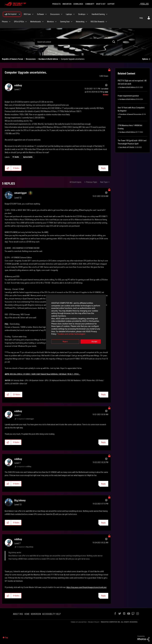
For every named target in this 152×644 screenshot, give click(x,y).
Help (141, 18)
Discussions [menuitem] (55, 14)
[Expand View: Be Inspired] (19, 14)
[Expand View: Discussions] (62, 14)
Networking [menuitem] (80, 22)
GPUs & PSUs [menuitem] (19, 22)
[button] (8, 168)
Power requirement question (128, 96)
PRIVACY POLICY (94, 622)
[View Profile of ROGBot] (106, 95)
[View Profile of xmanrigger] (21, 193)
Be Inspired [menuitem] (12, 14)
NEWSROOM (36, 614)
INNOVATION (67, 4)
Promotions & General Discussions (130, 114)
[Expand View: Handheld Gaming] (107, 14)
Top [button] (7, 638)
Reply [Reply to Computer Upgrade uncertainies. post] (103, 168)
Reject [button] (61, 337)
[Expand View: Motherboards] (43, 22)
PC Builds (16, 157)
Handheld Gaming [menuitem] (98, 14)
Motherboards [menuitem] (36, 22)
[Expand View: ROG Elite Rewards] (106, 22)
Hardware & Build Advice (48, 59)
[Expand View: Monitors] (56, 22)
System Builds (28, 157)
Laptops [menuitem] (69, 14)
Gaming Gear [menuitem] (65, 22)
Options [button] (145, 59)
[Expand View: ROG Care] (33, 14)
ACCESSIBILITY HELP (51, 614)
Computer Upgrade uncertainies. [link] (73, 59)
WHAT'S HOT (101, 4)
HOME (27, 614)
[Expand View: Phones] (10, 22)
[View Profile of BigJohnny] (20, 500)
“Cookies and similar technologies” (59, 329)
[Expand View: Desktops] (87, 14)
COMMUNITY (90, 4)
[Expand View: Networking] (86, 22)
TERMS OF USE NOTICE (79, 622)
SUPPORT (111, 4)
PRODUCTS (56, 4)
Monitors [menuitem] (51, 22)
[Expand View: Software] (46, 14)
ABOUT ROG (18, 614)
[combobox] (76, 42)
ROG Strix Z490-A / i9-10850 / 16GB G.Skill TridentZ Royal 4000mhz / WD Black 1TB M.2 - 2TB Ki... (42, 374)
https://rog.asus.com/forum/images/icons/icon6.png (86, 587)
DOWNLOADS (78, 4)
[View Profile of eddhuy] (18, 85)
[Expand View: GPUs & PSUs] (26, 22)
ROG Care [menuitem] (27, 14)
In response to (25, 419)
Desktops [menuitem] (82, 14)
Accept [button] (91, 337)
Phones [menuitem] (5, 22)
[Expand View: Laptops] (74, 14)
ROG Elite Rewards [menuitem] (97, 22)
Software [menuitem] (41, 14)
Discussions (31, 59)
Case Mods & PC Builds (127, 147)
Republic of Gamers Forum (13, 59)
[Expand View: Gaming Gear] (72, 22)
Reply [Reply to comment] (103, 395)
